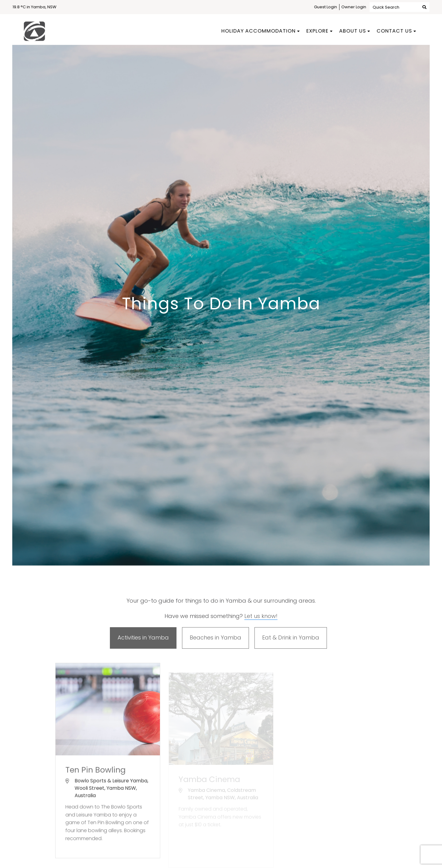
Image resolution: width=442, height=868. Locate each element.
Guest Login (326, 7)
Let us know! (261, 616)
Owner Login (354, 7)
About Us (353, 31)
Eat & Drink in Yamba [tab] (291, 637)
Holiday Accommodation (258, 31)
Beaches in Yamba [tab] (215, 637)
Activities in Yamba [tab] (143, 637)
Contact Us (394, 31)
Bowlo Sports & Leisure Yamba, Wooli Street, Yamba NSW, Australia (111, 792)
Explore (317, 31)
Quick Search (399, 7)
